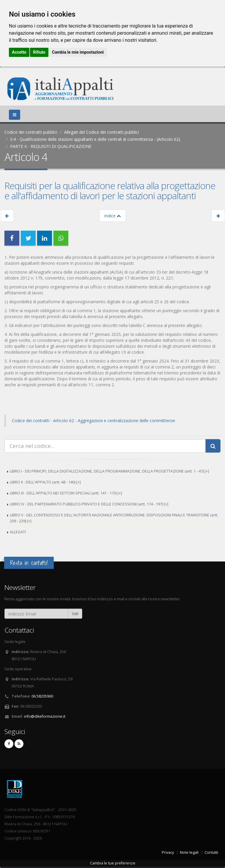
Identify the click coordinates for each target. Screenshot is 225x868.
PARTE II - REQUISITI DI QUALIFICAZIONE (51, 146)
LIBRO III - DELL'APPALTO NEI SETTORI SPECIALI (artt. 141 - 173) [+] (66, 493)
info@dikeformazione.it (45, 716)
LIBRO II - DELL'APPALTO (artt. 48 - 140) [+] (45, 482)
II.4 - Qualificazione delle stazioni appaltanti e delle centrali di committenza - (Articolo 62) (95, 139)
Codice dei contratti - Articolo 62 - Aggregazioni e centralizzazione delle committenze (94, 421)
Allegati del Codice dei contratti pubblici (102, 132)
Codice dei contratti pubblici (31, 132)
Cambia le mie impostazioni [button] (78, 52)
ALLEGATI (18, 532)
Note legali (189, 852)
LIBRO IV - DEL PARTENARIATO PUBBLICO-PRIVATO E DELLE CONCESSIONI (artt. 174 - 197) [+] (89, 504)
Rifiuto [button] (39, 52)
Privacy (168, 852)
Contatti (211, 852)
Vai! (75, 613)
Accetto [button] (19, 52)
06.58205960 (42, 696)
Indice (113, 216)
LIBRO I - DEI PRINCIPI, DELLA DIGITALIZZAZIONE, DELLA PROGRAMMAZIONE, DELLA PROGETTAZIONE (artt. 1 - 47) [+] (109, 471)
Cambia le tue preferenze (113, 863)
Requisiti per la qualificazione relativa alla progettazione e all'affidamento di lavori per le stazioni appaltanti (110, 191)
